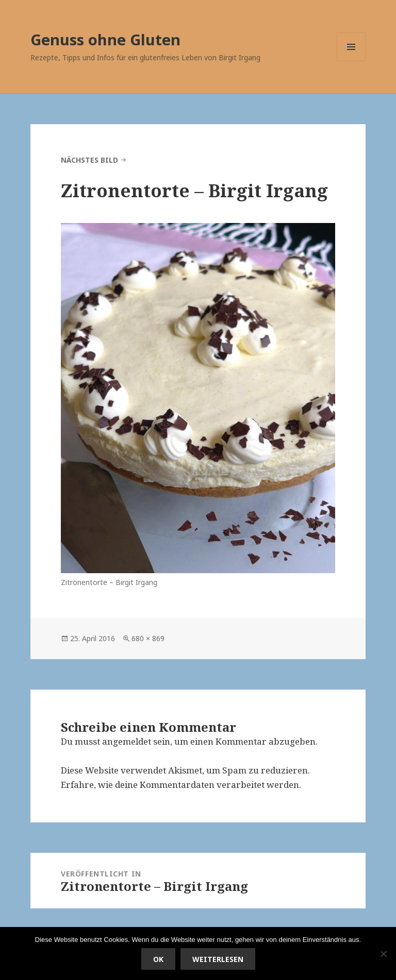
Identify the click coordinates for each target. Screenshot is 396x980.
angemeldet (127, 741)
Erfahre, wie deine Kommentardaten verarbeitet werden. (181, 785)
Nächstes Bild (89, 160)
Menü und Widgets (351, 61)
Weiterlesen (218, 959)
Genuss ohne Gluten (105, 39)
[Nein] (383, 954)
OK (158, 959)
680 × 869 (148, 638)
